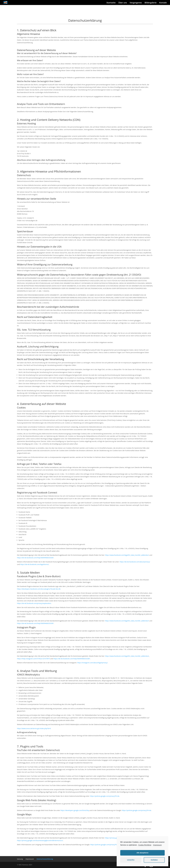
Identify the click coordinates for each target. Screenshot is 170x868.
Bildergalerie (150, 3)
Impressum (30, 859)
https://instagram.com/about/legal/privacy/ (92, 663)
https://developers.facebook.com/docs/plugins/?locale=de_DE (39, 589)
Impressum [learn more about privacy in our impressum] (157, 845)
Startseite (111, 3)
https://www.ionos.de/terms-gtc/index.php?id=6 (34, 728)
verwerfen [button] (131, 860)
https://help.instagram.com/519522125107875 (33, 659)
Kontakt (163, 3)
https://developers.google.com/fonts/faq (75, 810)
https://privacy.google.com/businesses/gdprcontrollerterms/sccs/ (40, 840)
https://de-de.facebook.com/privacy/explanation (34, 603)
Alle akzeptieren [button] (142, 853)
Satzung (20, 859)
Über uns (123, 3)
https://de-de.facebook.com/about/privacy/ (135, 562)
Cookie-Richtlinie (145, 845)
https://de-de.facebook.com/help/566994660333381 (35, 558)
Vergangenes (136, 3)
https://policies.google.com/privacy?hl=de (105, 796)
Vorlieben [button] (154, 860)
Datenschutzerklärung (45, 859)
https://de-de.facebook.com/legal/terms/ (34, 564)
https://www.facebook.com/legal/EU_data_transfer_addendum (127, 555)
